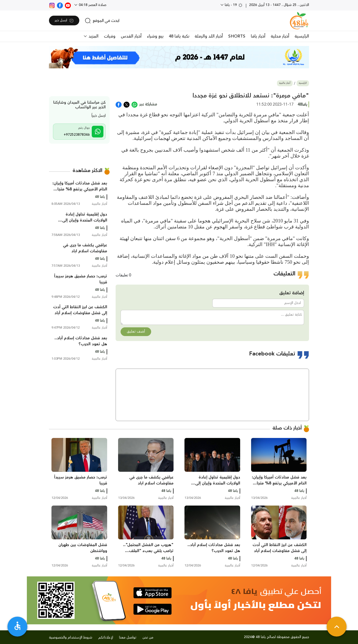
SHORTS (237, 36)
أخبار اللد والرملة (209, 36)
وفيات (110, 36)
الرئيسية (302, 36)
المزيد (93, 36)
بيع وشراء (155, 36)
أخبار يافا (258, 36)
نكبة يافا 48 (179, 36)
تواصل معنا (128, 638)
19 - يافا (233, 5)
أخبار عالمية (285, 83)
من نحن (148, 638)
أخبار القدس (131, 36)
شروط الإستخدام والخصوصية (71, 638)
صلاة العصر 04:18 (92, 5)
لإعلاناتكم (106, 638)
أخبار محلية (280, 36)
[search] (102, 21)
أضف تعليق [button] (136, 332)
